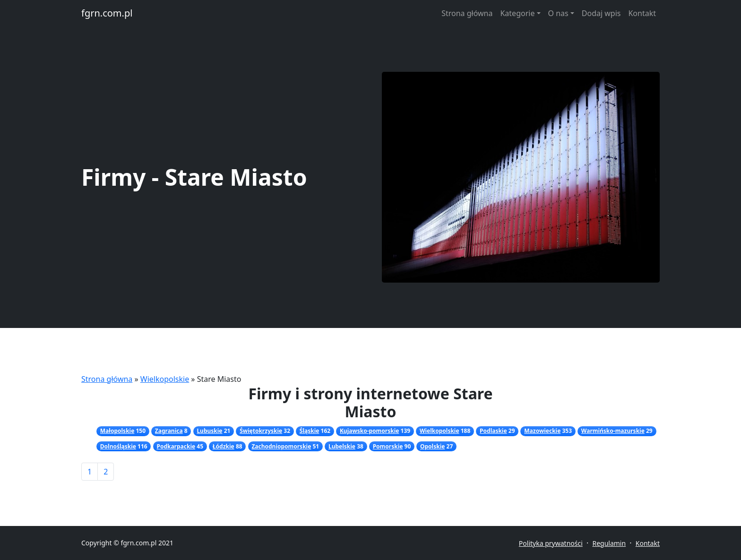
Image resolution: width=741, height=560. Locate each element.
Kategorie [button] (517, 13)
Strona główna (467, 13)
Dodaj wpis (601, 13)
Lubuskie (209, 431)
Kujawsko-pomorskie (369, 431)
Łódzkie (224, 446)
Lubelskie (342, 446)
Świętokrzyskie (261, 431)
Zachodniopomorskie (281, 446)
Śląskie (310, 431)
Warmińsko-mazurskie (613, 431)
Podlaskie (493, 431)
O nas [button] (558, 13)
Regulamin (609, 543)
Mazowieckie (542, 431)
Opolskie (432, 446)
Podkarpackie (176, 446)
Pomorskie (388, 446)
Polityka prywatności (551, 543)
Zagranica (169, 431)
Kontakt (642, 13)
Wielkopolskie (165, 379)
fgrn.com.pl (107, 13)
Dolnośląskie (118, 446)
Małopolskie (117, 431)
